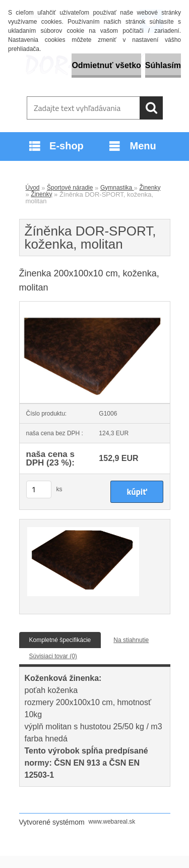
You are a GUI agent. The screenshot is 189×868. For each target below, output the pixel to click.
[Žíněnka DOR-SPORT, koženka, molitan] (95, 305)
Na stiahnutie (131, 640)
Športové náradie (70, 188)
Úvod (33, 188)
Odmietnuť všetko (106, 65)
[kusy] (39, 489)
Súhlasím (163, 65)
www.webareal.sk (112, 822)
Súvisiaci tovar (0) (53, 656)
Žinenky (150, 188)
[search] (151, 108)
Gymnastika (117, 188)
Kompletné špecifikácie (60, 640)
